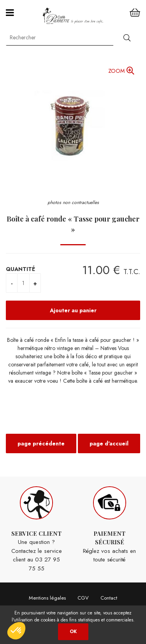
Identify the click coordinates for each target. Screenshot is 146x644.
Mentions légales (47, 598)
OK (73, 632)
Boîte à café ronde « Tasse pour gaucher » (73, 224)
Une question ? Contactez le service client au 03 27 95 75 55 (37, 530)
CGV (83, 598)
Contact (109, 598)
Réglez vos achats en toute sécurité (110, 525)
